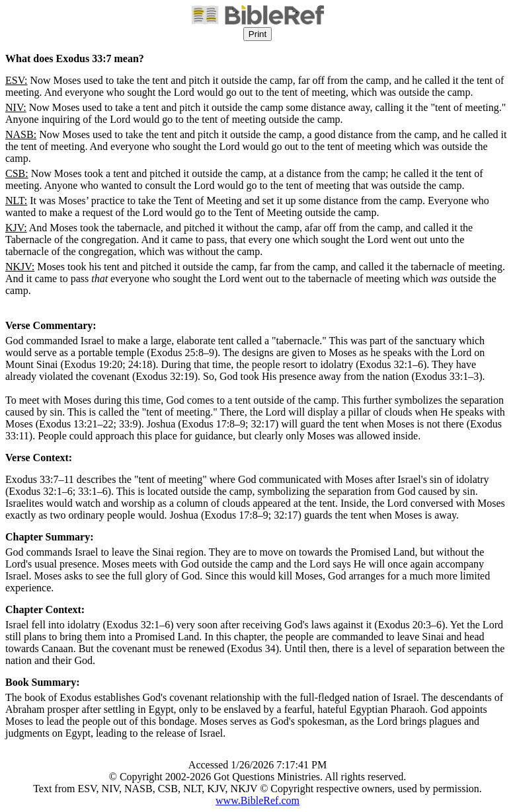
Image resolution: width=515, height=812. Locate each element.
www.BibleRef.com (257, 800)
